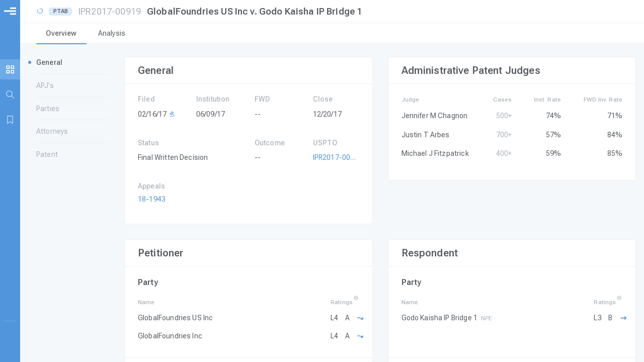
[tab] (61, 34)
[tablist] (332, 34)
